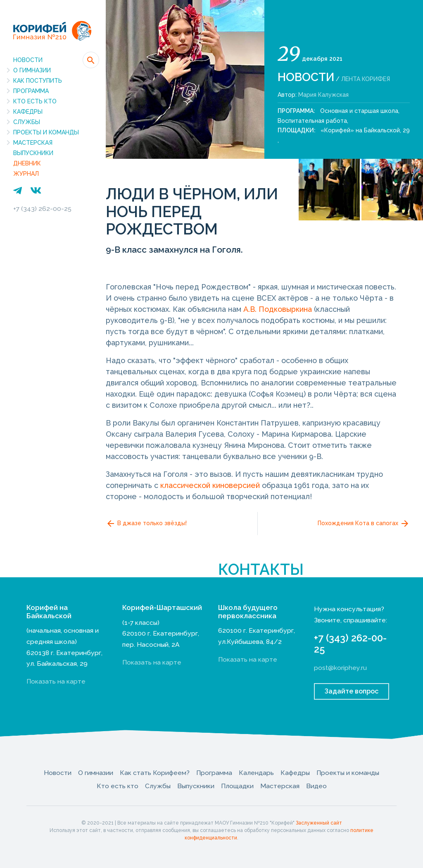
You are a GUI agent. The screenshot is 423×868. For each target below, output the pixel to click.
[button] (91, 60)
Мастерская (33, 143)
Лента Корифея (366, 79)
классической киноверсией (210, 485)
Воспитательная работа (312, 121)
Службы (27, 122)
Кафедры (28, 112)
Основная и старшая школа (359, 111)
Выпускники (33, 153)
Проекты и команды (46, 132)
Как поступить (38, 81)
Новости (28, 60)
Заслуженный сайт (319, 823)
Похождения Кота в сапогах (364, 524)
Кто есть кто (35, 101)
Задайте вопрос (352, 691)
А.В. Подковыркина (278, 309)
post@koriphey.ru (340, 668)
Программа (31, 91)
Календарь (256, 773)
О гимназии (32, 70)
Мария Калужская (323, 95)
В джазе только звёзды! (146, 524)
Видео (316, 786)
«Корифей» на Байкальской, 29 (365, 130)
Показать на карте (56, 681)
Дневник (27, 163)
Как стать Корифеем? (155, 773)
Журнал (26, 174)
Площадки (237, 786)
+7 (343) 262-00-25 (42, 209)
